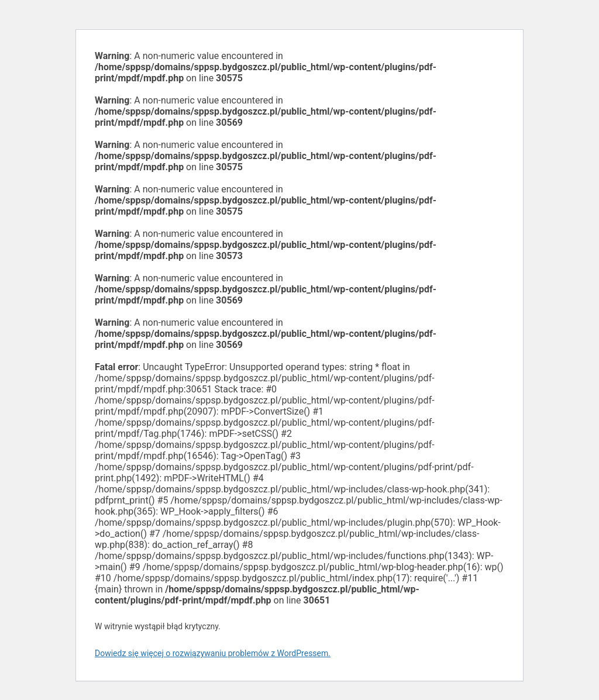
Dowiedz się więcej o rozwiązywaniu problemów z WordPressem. (213, 653)
